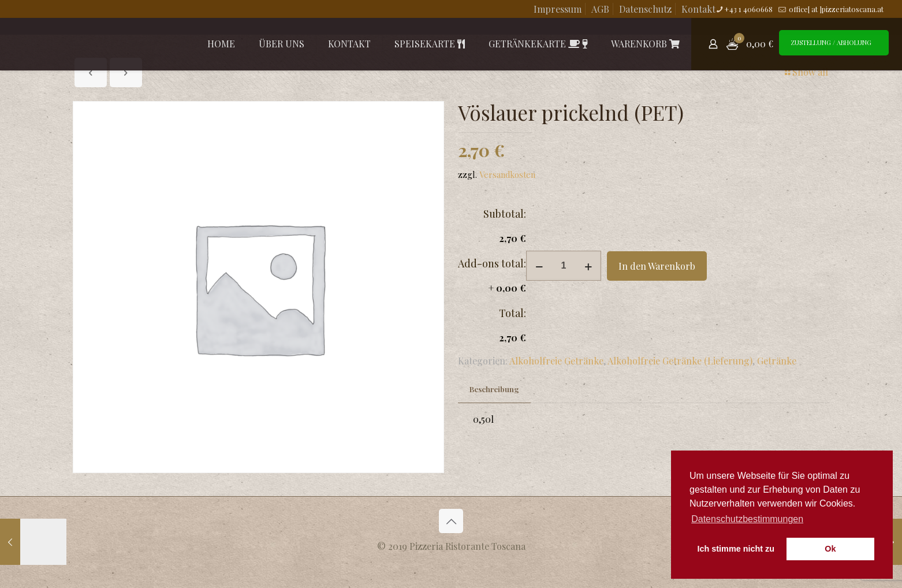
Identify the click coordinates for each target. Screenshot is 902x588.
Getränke (777, 361)
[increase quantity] (588, 266)
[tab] (494, 390)
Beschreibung (494, 389)
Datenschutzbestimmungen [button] (747, 519)
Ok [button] (830, 549)
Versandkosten (507, 174)
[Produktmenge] (564, 266)
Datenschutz (645, 9)
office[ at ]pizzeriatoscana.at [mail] (835, 9)
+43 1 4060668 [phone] (748, 9)
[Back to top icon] (451, 521)
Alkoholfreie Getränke (556, 361)
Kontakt (698, 9)
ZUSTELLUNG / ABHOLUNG (831, 42)
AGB (600, 9)
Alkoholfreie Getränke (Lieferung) (680, 361)
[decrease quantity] (539, 266)
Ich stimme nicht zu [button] (736, 549)
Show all (806, 72)
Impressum (558, 9)
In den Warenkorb (657, 266)
